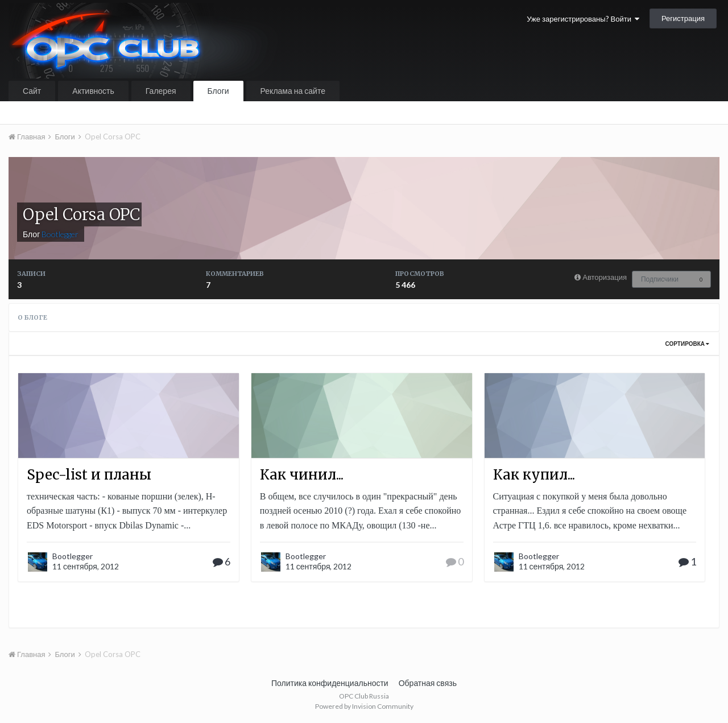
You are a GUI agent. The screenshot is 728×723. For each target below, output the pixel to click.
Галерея (161, 91)
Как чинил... (302, 475)
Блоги (218, 91)
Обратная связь (428, 683)
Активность (93, 91)
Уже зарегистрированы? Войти (583, 19)
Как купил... (534, 475)
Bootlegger (73, 556)
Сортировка (687, 344)
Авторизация (605, 277)
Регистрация (683, 18)
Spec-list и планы (89, 475)
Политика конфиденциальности (330, 683)
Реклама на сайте (293, 91)
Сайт (32, 91)
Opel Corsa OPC (81, 214)
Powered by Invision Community (364, 706)
